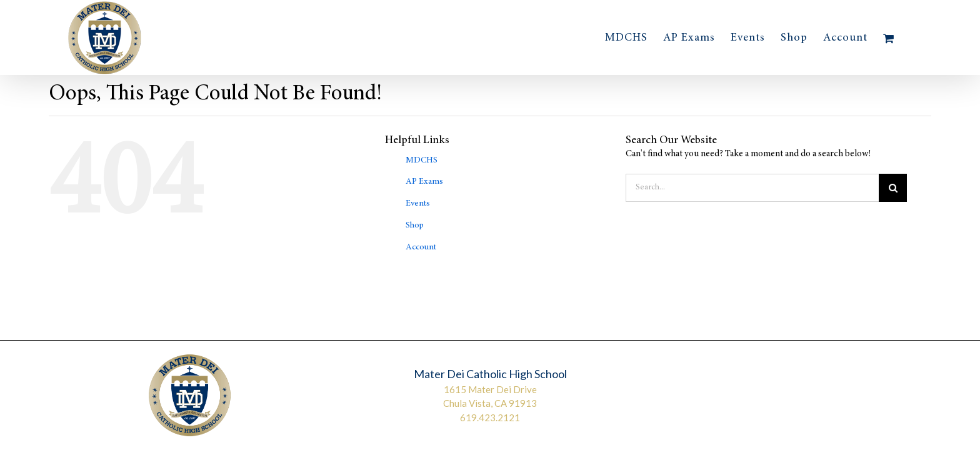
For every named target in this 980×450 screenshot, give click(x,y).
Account (421, 247)
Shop (415, 226)
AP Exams (424, 182)
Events (418, 204)
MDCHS (422, 161)
